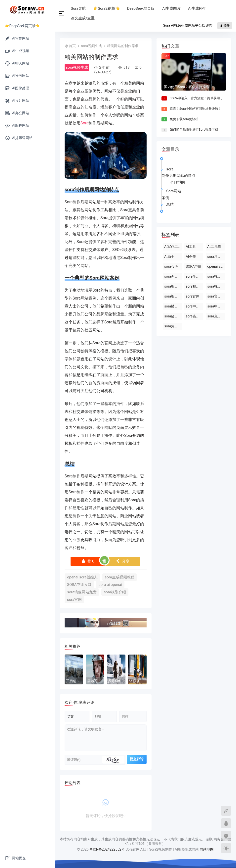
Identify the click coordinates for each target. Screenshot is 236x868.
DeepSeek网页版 (141, 8)
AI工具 (191, 247)
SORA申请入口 (79, 585)
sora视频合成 (173, 296)
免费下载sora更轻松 (184, 119)
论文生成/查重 (83, 18)
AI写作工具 (173, 247)
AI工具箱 (214, 247)
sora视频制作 (216, 276)
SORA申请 (194, 266)
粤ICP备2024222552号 (108, 849)
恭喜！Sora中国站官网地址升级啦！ (196, 109)
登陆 (225, 26)
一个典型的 (176, 182)
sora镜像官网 (195, 316)
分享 (123, 561)
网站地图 (207, 849)
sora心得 (171, 266)
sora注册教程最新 (216, 256)
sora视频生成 (91, 46)
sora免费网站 (173, 326)
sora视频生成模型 (173, 286)
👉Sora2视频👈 (106, 8)
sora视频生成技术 (216, 286)
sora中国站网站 (216, 306)
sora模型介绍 (115, 592)
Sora (84, 123)
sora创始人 (173, 276)
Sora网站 (99, 278)
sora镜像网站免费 (82, 592)
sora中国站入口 (195, 306)
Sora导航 (78, 8)
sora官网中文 (216, 296)
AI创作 (191, 256)
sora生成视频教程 (120, 577)
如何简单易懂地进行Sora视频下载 (194, 129)
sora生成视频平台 (195, 276)
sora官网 (74, 600)
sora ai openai (110, 585)
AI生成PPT (197, 8)
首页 (72, 46)
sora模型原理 (173, 306)
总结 (170, 204)
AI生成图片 (171, 8)
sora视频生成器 (195, 286)
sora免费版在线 (216, 316)
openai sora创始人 (82, 577)
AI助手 (169, 256)
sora (69, 190)
